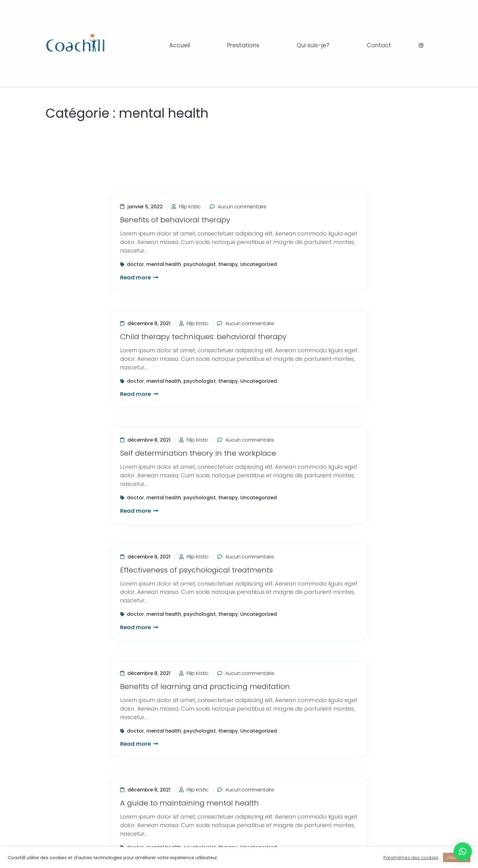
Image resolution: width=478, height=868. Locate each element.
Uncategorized (259, 264)
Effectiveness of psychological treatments (196, 570)
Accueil (180, 45)
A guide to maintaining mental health (189, 803)
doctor (135, 264)
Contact (379, 45)
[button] (463, 852)
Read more (139, 277)
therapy (228, 264)
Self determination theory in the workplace (198, 453)
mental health (164, 264)
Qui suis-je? (313, 45)
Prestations (243, 45)
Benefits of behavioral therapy (175, 220)
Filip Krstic (190, 207)
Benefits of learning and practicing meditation (205, 686)
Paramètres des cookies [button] (411, 858)
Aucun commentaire (242, 207)
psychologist (200, 264)
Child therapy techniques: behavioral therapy (203, 337)
